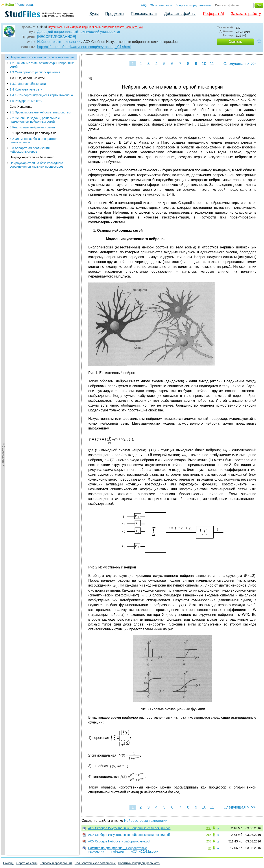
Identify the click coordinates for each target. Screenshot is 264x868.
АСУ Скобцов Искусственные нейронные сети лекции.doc (129, 828)
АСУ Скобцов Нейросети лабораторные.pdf (119, 841)
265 (209, 835)
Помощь (9, 863)
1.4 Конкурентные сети (26, 89)
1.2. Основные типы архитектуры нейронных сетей (42, 65)
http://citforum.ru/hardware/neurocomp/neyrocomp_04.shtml (84, 47)
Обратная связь (161, 5)
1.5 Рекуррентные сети (26, 101)
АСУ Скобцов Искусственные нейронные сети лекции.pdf (129, 835)
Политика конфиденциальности (139, 863)
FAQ (144, 5)
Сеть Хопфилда (21, 107)
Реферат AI (214, 14)
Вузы (94, 14)
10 (204, 64)
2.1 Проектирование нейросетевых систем (40, 112)
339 (209, 828)
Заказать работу (246, 14)
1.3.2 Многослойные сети (28, 84)
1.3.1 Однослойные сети (27, 78)
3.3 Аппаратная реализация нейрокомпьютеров (30, 150)
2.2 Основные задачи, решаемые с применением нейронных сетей (35, 120)
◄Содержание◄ (4, 131)
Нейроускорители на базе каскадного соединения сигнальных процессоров (37, 165)
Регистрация (26, 5)
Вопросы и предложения (193, 5)
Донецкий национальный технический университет (79, 32)
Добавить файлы (180, 14)
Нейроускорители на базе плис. (32, 157)
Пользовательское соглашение (95, 863)
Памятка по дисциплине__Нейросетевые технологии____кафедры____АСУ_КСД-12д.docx (123, 850)
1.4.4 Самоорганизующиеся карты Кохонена (41, 95)
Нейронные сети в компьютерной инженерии (42, 57)
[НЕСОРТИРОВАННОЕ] (57, 37)
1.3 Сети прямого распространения (35, 72)
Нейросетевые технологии (59, 42)
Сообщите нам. (134, 27)
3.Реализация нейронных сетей (32, 127)
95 (210, 848)
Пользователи (144, 14)
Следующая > (236, 64)
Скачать (235, 42)
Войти (10, 5)
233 (209, 841)
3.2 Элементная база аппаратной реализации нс (34, 141)
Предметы (115, 14)
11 (212, 64)
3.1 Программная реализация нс (33, 133)
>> (253, 64)
